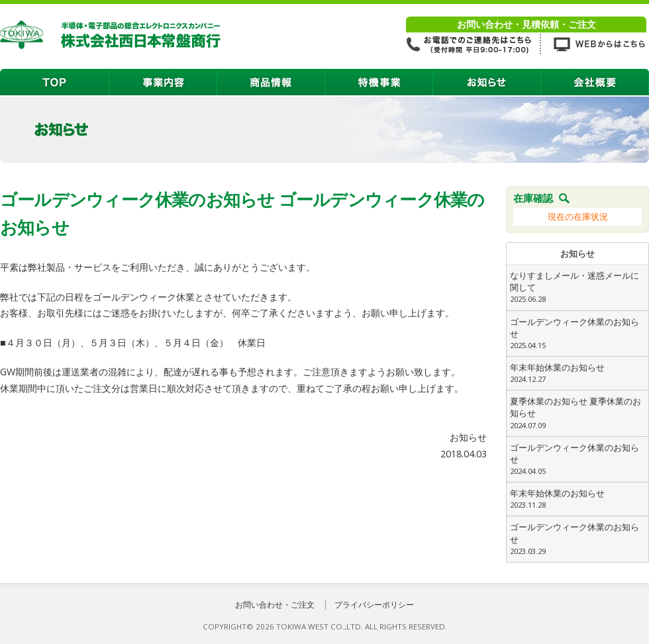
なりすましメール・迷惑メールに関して (577, 287)
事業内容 (163, 82)
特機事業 (379, 82)
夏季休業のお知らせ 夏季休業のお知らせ (577, 413)
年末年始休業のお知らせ (577, 373)
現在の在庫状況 (578, 216)
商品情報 (271, 82)
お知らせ (487, 82)
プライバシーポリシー (374, 605)
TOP (55, 82)
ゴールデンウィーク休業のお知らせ (577, 334)
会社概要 (595, 82)
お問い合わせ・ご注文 (275, 605)
